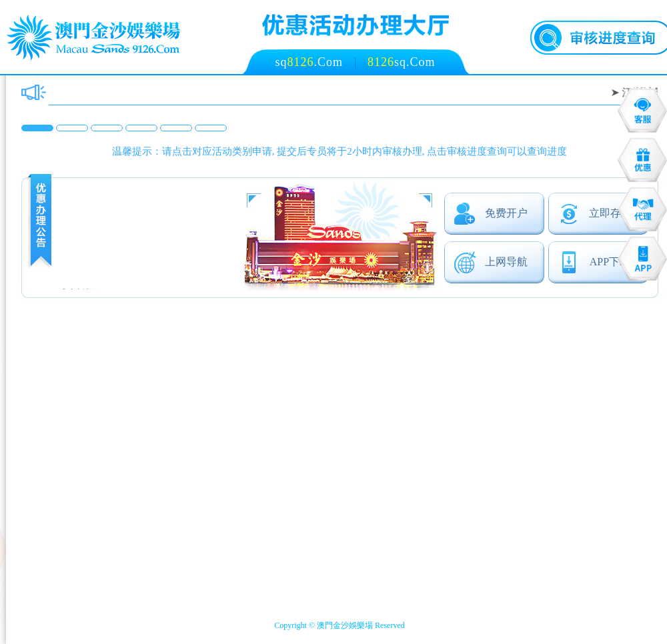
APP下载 (594, 262)
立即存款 (595, 214)
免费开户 (491, 214)
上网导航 (491, 262)
